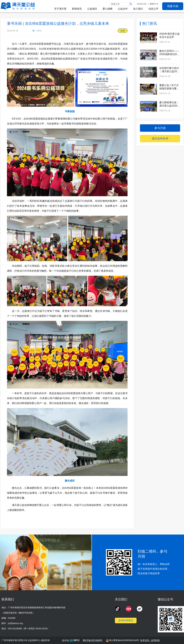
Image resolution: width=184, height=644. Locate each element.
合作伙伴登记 (126, 620)
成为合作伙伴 (160, 139)
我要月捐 (173, 6)
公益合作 (123, 9)
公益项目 (92, 9)
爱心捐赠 (107, 9)
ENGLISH (142, 4)
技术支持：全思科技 (150, 640)
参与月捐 (160, 128)
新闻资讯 (77, 9)
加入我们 (138, 9)
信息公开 (153, 9)
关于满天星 (60, 9)
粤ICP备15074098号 (93, 640)
